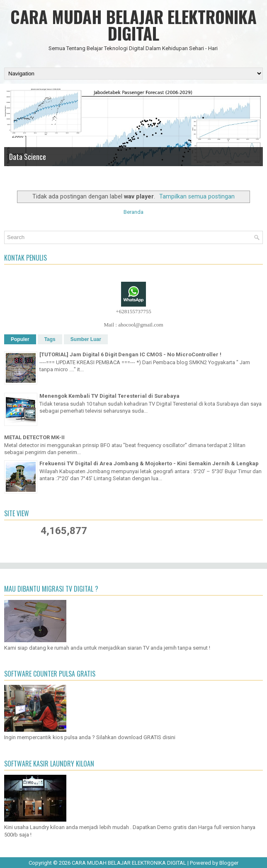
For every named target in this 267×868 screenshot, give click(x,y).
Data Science (28, 157)
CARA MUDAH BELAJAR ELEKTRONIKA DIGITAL (133, 25)
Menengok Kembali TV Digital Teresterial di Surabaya (109, 396)
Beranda (133, 212)
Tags (50, 339)
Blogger (229, 863)
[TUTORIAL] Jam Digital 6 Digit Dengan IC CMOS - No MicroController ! (130, 354)
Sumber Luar (86, 339)
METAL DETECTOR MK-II (34, 437)
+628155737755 (133, 311)
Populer (20, 339)
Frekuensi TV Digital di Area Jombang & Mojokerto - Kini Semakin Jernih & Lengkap (149, 463)
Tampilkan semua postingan (197, 196)
